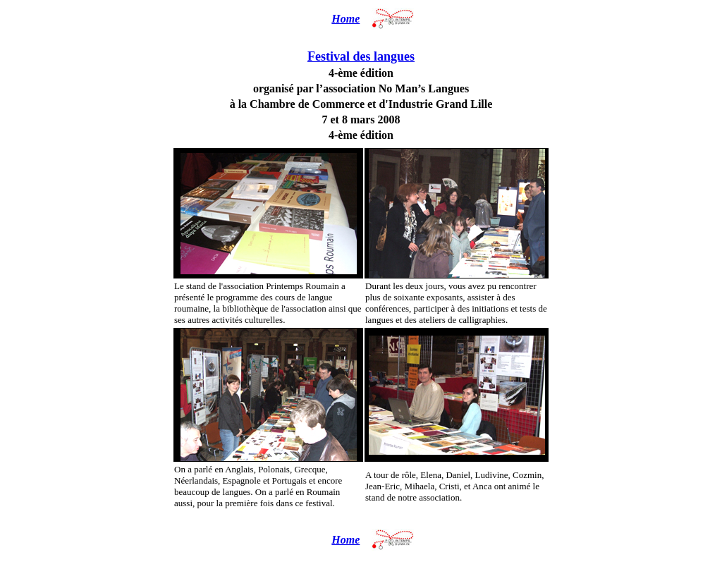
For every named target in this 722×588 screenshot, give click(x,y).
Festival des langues (361, 56)
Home (345, 19)
